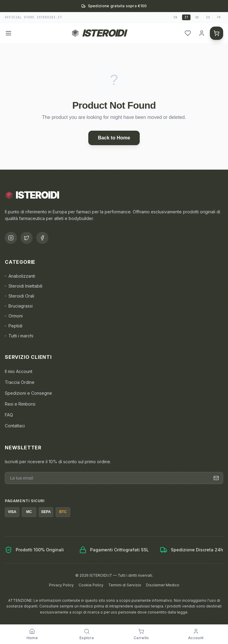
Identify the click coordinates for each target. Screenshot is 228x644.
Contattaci (15, 426)
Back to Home (114, 138)
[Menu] (8, 33)
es (208, 17)
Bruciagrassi (19, 306)
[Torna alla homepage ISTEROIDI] (98, 33)
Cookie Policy (91, 585)
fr (219, 17)
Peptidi (14, 326)
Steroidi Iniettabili (24, 286)
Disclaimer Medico (163, 585)
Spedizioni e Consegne (28, 393)
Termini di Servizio (125, 585)
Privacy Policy (61, 585)
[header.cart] (217, 33)
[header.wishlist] (188, 33)
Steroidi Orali (20, 296)
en (175, 17)
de (197, 17)
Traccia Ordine (20, 382)
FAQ (9, 415)
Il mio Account (19, 371)
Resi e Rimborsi (20, 404)
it (186, 17)
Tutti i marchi (19, 336)
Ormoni (14, 316)
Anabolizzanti (20, 276)
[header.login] (202, 33)
